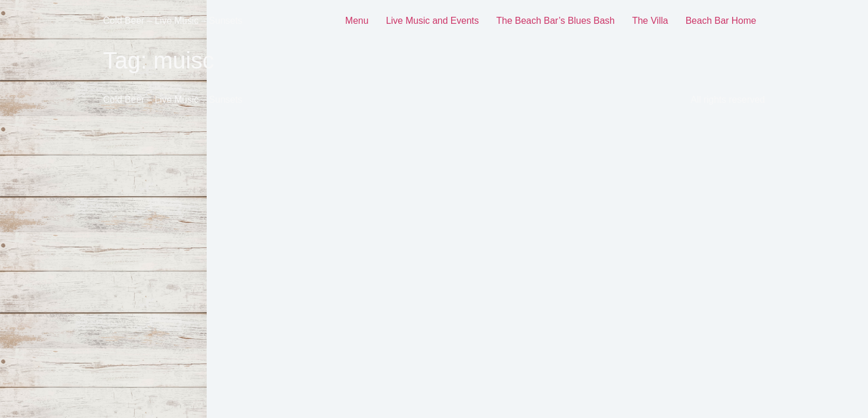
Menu (357, 21)
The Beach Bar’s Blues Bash (556, 21)
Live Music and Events (433, 21)
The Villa (650, 21)
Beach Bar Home (721, 21)
